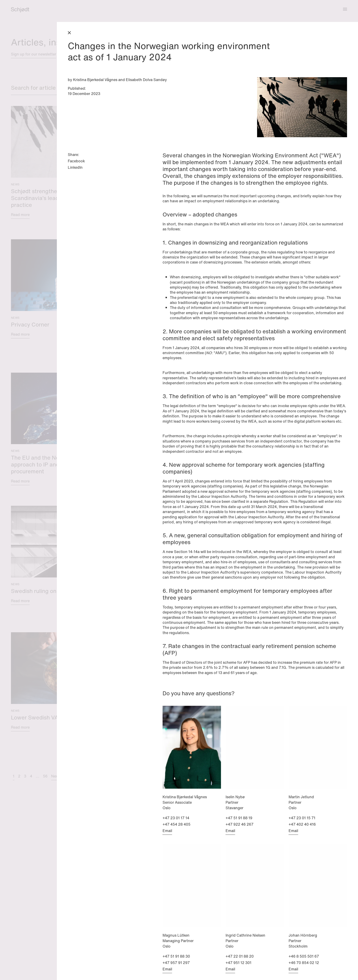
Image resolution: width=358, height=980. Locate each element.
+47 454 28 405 (176, 824)
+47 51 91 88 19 (239, 818)
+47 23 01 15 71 (302, 818)
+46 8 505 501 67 (304, 956)
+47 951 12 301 (238, 963)
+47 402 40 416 (302, 824)
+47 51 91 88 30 (176, 956)
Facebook (76, 161)
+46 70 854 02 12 (304, 963)
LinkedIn (75, 167)
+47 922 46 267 (240, 824)
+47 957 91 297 (176, 963)
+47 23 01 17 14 (176, 818)
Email (167, 831)
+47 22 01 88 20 (240, 956)
